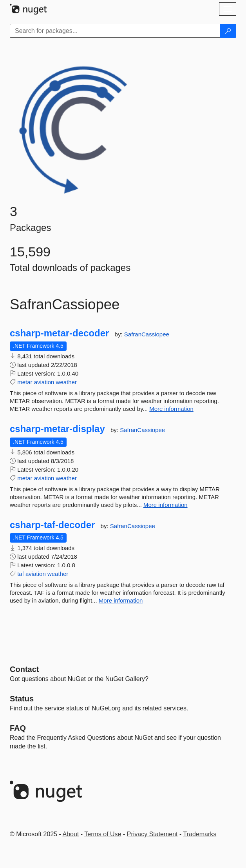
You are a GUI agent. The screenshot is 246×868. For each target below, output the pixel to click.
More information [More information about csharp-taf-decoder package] (121, 600)
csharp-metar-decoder (59, 333)
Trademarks (200, 834)
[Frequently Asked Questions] (18, 728)
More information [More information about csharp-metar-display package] (166, 505)
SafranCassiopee (147, 334)
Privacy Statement (152, 834)
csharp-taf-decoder (52, 525)
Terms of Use (103, 834)
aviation (44, 382)
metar (25, 382)
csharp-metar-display (57, 429)
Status (22, 699)
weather (66, 382)
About (71, 834)
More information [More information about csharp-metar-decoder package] (171, 409)
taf (21, 574)
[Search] (228, 31)
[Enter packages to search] (115, 31)
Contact (24, 669)
